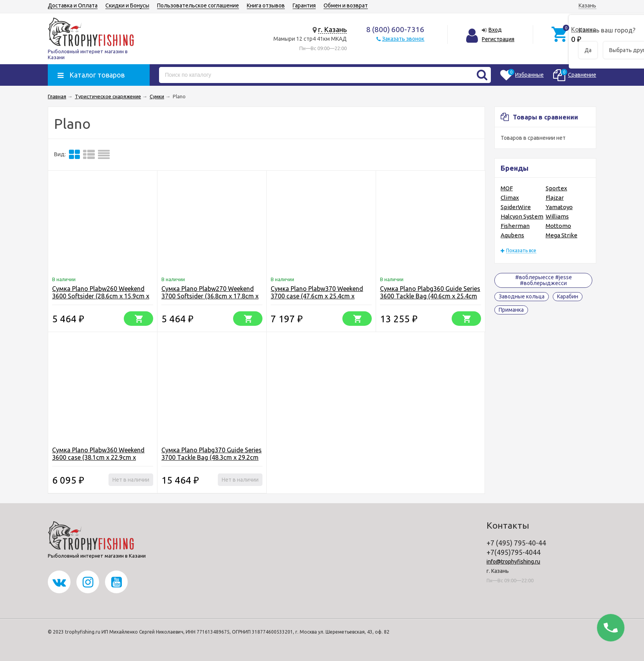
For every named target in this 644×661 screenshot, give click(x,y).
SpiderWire (516, 207)
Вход (495, 30)
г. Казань (332, 29)
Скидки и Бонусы (127, 5)
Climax (510, 198)
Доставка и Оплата (73, 5)
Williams (557, 216)
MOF (507, 188)
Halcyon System (522, 216)
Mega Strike (562, 235)
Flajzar (555, 198)
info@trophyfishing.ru (513, 562)
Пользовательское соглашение (198, 5)
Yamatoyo (559, 207)
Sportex (556, 188)
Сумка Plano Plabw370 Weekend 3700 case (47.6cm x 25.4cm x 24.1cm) (317, 296)
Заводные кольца (522, 296)
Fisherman (515, 226)
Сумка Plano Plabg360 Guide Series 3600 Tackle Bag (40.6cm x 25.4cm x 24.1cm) (430, 296)
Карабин (568, 296)
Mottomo (558, 226)
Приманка (511, 310)
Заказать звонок (403, 39)
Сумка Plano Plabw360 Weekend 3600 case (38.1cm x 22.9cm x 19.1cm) (98, 457)
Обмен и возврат (346, 5)
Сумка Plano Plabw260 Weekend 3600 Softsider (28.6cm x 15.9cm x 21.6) (101, 296)
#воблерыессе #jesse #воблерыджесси (544, 280)
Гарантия (304, 5)
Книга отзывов (266, 5)
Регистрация (498, 39)
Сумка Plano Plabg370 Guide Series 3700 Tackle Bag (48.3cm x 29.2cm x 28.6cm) (212, 457)
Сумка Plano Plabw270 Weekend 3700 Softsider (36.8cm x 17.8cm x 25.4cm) (210, 296)
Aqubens (512, 235)
